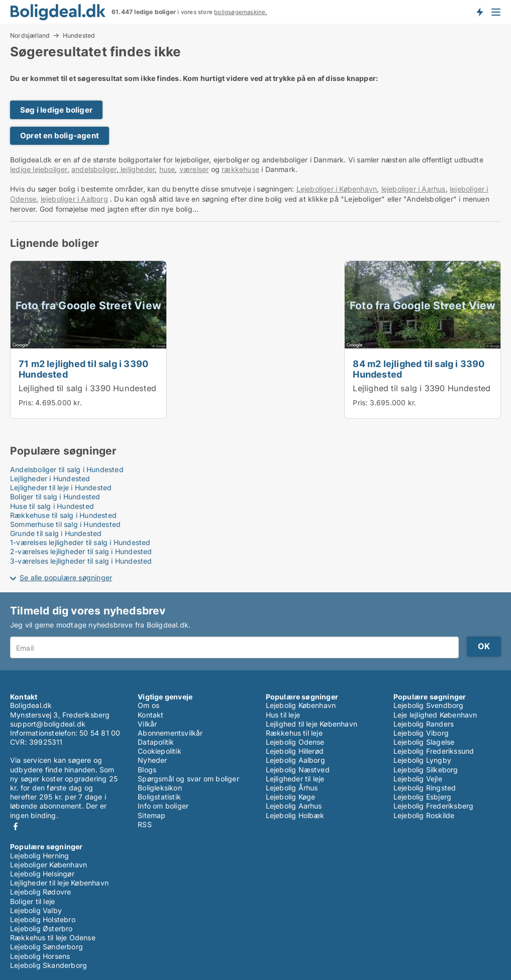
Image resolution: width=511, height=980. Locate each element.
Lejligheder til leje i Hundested (61, 487)
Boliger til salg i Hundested (55, 497)
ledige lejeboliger (39, 169)
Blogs (147, 770)
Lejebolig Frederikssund (434, 751)
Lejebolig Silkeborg (426, 770)
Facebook (16, 826)
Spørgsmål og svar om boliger (188, 779)
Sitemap (151, 815)
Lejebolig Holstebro (43, 919)
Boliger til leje (32, 901)
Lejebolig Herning (39, 856)
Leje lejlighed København (435, 715)
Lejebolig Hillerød (295, 751)
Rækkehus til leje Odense (53, 938)
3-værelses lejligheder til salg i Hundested (81, 561)
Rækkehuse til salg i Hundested (63, 515)
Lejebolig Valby (36, 910)
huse (167, 169)
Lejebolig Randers (424, 724)
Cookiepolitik (160, 751)
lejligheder (137, 169)
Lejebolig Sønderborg (46, 947)
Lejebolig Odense (295, 742)
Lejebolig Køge (291, 797)
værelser (194, 169)
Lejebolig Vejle (418, 779)
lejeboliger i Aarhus (414, 189)
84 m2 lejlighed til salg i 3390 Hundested (419, 369)
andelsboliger (94, 169)
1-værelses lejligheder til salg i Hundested (80, 542)
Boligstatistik (159, 797)
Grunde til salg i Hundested (56, 533)
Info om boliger (163, 806)
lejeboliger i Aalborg (74, 199)
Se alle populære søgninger (66, 577)
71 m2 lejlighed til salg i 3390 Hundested (83, 369)
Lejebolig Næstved (298, 770)
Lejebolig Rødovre (40, 892)
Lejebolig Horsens (40, 956)
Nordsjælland (30, 35)
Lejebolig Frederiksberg (434, 806)
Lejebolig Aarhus (294, 806)
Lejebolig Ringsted (425, 788)
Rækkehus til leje (294, 733)
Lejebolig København (301, 705)
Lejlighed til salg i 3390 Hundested (87, 388)
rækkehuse (240, 169)
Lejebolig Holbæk (295, 815)
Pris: (27, 403)
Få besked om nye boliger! (479, 12)
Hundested (79, 36)
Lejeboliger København (48, 865)
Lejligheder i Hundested (50, 478)
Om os (148, 705)
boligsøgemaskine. (240, 12)
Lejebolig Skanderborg (48, 965)
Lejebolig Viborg (421, 733)
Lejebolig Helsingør (42, 874)
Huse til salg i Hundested (52, 506)
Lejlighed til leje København (312, 724)
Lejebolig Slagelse (424, 742)
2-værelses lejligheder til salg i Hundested (81, 551)
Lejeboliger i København (337, 189)
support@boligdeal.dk (48, 724)
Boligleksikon (160, 788)
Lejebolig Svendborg (429, 705)
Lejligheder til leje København (59, 883)
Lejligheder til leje (295, 779)
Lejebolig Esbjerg (422, 797)
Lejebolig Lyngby (422, 760)
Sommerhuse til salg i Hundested (65, 524)
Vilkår (147, 724)
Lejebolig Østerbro (41, 928)
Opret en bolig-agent (60, 136)
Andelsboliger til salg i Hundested (67, 469)
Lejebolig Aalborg (295, 760)
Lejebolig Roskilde (424, 815)
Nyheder (152, 760)
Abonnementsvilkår (170, 733)
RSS (145, 824)
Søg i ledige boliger (56, 110)
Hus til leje (283, 715)
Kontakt (150, 715)
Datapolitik (156, 742)
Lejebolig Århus (292, 788)
